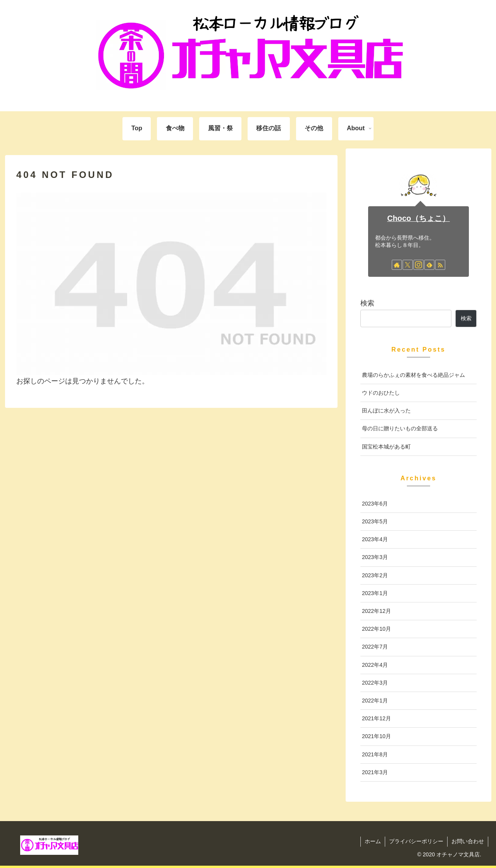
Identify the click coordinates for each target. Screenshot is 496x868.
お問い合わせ (468, 841)
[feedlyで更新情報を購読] (429, 265)
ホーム (373, 841)
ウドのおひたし (381, 393)
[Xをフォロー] (408, 265)
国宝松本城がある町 (386, 447)
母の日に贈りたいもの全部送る (400, 428)
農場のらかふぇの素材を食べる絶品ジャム (413, 375)
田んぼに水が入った (386, 411)
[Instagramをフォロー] (418, 265)
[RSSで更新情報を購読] (440, 265)
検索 (367, 303)
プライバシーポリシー (416, 841)
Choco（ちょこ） (418, 218)
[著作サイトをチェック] (397, 265)
